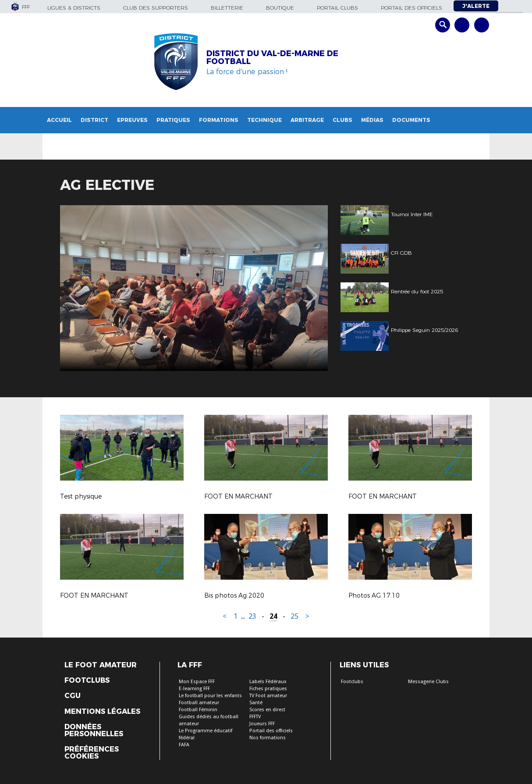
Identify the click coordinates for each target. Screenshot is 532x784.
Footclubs (87, 681)
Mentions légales (102, 712)
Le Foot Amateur (101, 665)
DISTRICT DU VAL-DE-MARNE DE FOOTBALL (272, 57)
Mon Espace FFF (197, 682)
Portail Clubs (337, 8)
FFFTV (255, 717)
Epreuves (132, 120)
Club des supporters (156, 8)
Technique (264, 120)
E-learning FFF (194, 689)
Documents (411, 120)
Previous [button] (75, 289)
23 (252, 616)
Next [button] (312, 289)
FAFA (184, 745)
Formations (219, 120)
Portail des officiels (411, 8)
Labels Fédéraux (268, 682)
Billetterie (227, 8)
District (94, 120)
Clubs (342, 120)
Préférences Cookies (92, 753)
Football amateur (199, 703)
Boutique (280, 8)
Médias (372, 120)
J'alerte (476, 6)
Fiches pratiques (268, 689)
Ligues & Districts (74, 8)
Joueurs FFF (262, 724)
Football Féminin (198, 710)
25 (294, 616)
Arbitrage (307, 120)
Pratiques (173, 120)
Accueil (59, 120)
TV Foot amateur (268, 696)
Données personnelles (94, 731)
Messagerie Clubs (428, 682)
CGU (73, 696)
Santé (256, 703)
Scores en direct (267, 710)
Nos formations (268, 738)
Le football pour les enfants (210, 696)
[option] (194, 288)
